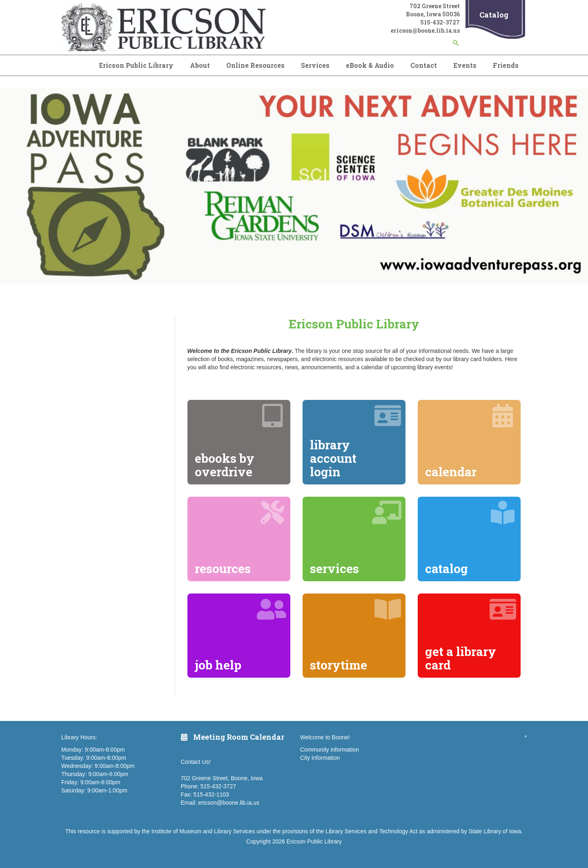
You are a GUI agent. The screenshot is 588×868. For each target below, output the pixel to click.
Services (315, 65)
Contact (424, 65)
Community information (330, 750)
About (200, 65)
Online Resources (255, 65)
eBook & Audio (370, 65)
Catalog (494, 15)
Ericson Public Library (136, 65)
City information (320, 758)
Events (465, 65)
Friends (506, 65)
